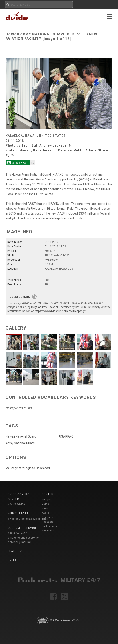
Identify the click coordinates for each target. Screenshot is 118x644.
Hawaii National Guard (21, 436)
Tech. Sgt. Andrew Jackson (44, 145)
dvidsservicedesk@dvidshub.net (28, 519)
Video (45, 504)
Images (46, 500)
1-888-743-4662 (18, 533)
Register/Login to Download (30, 468)
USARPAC (66, 436)
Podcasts (48, 522)
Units (12, 561)
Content (48, 494)
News (45, 508)
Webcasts (48, 531)
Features (15, 551)
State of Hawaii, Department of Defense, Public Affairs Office (57, 150)
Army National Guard (20, 443)
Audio (45, 513)
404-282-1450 (16, 504)
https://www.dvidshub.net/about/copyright (61, 311)
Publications (49, 526)
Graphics (47, 517)
